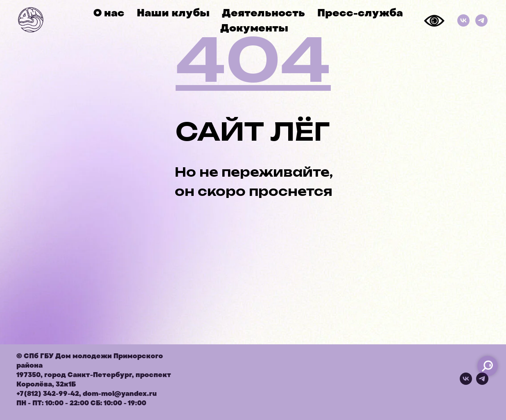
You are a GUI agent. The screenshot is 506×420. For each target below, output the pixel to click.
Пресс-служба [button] (360, 13)
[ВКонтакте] (463, 20)
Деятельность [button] (263, 13)
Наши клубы (173, 13)
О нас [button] (109, 13)
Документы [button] (254, 28)
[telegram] (482, 383)
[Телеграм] (481, 20)
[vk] (466, 383)
